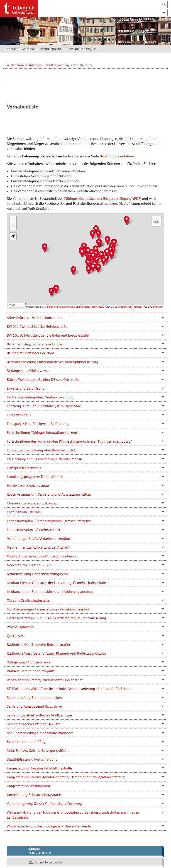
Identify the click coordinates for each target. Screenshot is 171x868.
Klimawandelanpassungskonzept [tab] (33, 503)
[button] (98, 234)
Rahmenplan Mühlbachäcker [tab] (29, 662)
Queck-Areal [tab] (16, 636)
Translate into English (81, 49)
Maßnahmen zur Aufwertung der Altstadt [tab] (38, 547)
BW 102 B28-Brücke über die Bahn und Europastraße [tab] (48, 335)
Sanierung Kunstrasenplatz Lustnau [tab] (34, 706)
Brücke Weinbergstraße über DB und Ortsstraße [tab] (43, 379)
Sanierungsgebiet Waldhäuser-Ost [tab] (33, 724)
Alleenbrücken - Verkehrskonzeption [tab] (35, 318)
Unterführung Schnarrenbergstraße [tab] (34, 795)
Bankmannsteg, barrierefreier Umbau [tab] (35, 344)
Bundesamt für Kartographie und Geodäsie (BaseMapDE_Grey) (79, 307)
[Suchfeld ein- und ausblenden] (164, 5)
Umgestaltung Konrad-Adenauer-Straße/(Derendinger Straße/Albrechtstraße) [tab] (66, 777)
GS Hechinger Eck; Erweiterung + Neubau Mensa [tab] (44, 459)
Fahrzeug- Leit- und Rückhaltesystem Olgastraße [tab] (44, 406)
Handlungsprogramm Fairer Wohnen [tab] (35, 477)
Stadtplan (29, 49)
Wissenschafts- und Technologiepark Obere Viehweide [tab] (49, 826)
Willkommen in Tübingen (25, 65)
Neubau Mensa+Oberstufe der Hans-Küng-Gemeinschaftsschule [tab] (56, 583)
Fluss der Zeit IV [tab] (19, 415)
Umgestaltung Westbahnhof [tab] (28, 786)
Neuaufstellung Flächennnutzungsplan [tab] (37, 574)
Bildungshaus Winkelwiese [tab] (28, 371)
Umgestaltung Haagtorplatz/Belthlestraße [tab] (39, 768)
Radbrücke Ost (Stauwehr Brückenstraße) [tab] (38, 644)
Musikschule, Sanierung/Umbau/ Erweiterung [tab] (42, 556)
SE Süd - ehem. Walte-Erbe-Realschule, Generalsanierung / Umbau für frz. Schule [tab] (69, 689)
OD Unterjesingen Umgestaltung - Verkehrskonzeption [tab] (49, 609)
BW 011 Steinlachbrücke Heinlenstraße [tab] (37, 326)
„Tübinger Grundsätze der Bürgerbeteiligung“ (98, 198)
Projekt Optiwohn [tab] (20, 627)
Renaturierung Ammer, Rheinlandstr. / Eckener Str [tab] (45, 680)
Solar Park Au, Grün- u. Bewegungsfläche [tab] (38, 750)
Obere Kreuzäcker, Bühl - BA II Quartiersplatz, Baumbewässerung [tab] (56, 618)
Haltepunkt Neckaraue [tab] (24, 468)
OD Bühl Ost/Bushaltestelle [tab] (28, 600)
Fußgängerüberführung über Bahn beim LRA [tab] (41, 450)
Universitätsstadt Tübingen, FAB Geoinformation (139, 307)
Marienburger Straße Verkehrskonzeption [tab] (38, 538)
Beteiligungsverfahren (117, 156)
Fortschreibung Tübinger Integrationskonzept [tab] (42, 432)
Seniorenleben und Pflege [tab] (27, 742)
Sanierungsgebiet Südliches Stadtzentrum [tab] (39, 715)
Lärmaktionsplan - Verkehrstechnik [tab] (33, 530)
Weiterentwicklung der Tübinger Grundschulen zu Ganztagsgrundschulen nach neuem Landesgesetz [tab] (73, 815)
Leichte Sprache (51, 49)
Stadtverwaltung (58, 65)
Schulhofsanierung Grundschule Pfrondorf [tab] (40, 733)
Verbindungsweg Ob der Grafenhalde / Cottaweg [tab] (44, 803)
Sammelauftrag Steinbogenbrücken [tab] (34, 697)
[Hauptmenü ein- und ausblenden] (164, 12)
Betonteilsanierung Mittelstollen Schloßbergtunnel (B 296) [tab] (52, 362)
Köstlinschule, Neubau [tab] (24, 512)
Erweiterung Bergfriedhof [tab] (26, 388)
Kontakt (12, 49)
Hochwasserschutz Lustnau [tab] (28, 485)
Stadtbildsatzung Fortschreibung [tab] (32, 759)
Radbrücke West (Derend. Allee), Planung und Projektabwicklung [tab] (56, 653)
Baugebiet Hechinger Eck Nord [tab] (31, 353)
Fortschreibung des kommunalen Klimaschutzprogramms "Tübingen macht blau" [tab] (69, 441)
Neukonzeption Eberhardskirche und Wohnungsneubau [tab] (50, 591)
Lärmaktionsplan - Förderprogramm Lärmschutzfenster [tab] (49, 521)
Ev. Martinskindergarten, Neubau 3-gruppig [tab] (40, 397)
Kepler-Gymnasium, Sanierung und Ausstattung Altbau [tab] (49, 494)
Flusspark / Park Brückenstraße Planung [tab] (38, 424)
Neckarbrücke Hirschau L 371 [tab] (29, 565)
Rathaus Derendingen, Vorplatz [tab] (31, 671)
